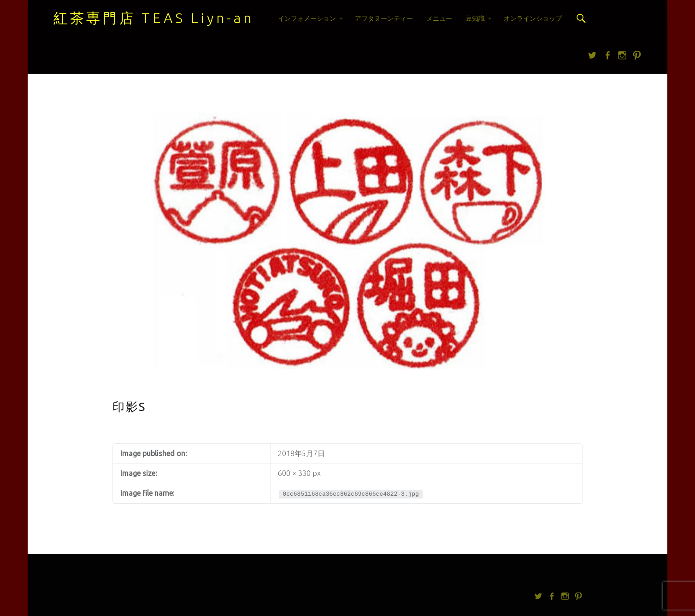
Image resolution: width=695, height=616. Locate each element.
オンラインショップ (533, 18)
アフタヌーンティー (384, 18)
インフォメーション (307, 18)
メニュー (439, 18)
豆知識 (475, 18)
